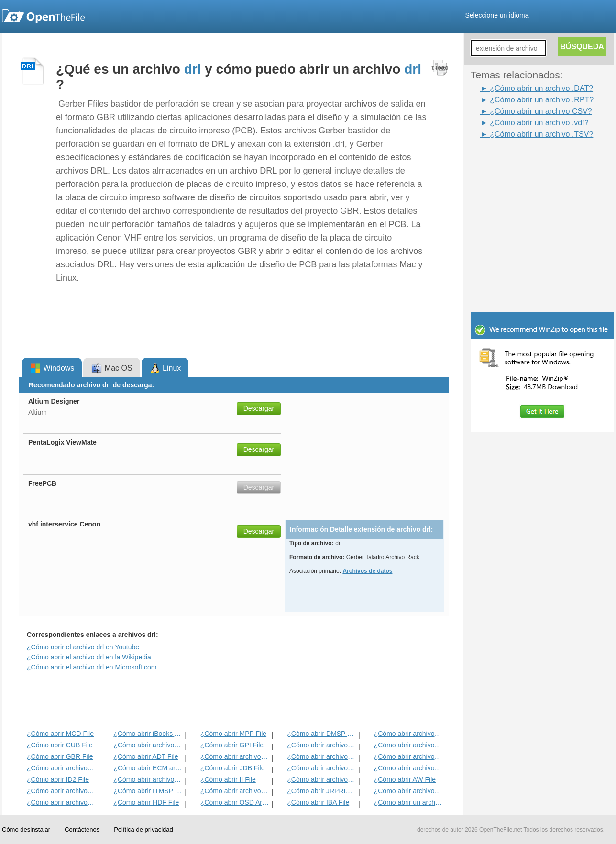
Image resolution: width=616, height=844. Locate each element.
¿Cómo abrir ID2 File (58, 779)
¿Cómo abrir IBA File (318, 802)
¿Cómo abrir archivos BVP (235, 756)
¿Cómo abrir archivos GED (61, 802)
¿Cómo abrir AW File (405, 779)
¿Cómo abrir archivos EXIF (61, 768)
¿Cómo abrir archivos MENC (409, 791)
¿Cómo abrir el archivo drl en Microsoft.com (92, 667)
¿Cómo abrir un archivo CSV (409, 802)
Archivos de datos (367, 571)
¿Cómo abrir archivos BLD (322, 768)
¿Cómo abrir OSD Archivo (235, 802)
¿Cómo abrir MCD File (60, 734)
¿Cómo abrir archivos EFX (409, 756)
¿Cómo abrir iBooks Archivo (148, 734)
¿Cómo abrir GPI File (232, 745)
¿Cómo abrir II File (228, 779)
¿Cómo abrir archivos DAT (235, 791)
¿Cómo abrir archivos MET (148, 745)
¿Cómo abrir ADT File (146, 756)
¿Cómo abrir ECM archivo (148, 768)
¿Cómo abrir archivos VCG (61, 791)
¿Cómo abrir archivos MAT (148, 779)
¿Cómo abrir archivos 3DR (322, 745)
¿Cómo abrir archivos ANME (322, 756)
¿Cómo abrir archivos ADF (409, 734)
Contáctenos (82, 829)
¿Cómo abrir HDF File (146, 802)
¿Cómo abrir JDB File (233, 768)
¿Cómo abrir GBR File (60, 756)
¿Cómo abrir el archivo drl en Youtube (83, 647)
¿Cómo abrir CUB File (60, 745)
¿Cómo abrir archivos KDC (322, 779)
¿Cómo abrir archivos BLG (409, 768)
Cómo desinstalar (26, 829)
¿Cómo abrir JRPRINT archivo (322, 791)
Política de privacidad (143, 829)
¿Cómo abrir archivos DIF (409, 745)
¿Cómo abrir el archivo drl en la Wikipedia (89, 657)
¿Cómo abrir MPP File (233, 734)
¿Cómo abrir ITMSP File (148, 791)
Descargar (259, 408)
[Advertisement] (528, 162)
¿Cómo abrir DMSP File (322, 734)
